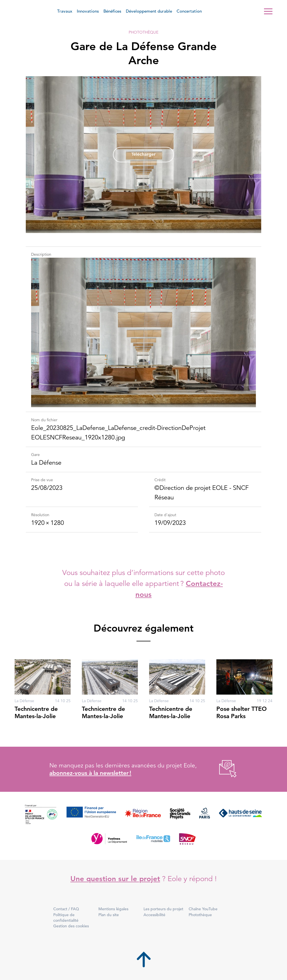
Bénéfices (112, 11)
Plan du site (109, 915)
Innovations (88, 11)
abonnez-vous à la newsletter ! (90, 773)
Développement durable (149, 11)
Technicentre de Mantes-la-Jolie (36, 712)
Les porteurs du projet (163, 909)
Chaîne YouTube (203, 909)
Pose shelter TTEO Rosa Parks (242, 712)
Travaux (65, 11)
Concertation (189, 11)
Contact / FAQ (66, 909)
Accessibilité (154, 915)
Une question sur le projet (115, 879)
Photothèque (143, 32)
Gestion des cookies (71, 926)
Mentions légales (113, 909)
